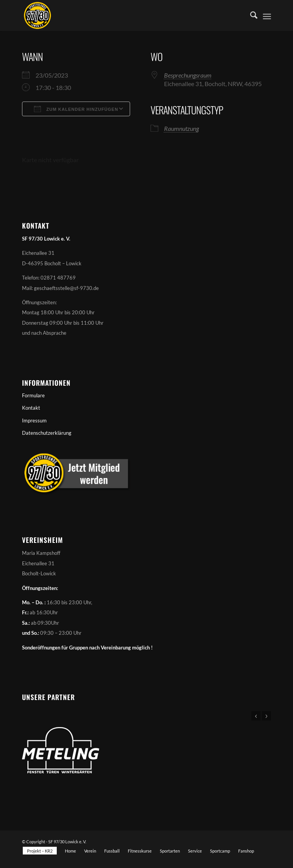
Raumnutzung (181, 128)
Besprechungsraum (188, 75)
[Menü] (267, 15)
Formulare (33, 395)
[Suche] (250, 15)
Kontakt (31, 408)
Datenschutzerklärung (47, 433)
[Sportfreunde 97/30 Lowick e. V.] (122, 15)
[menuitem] (250, 15)
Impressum (34, 420)
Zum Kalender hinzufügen (76, 109)
